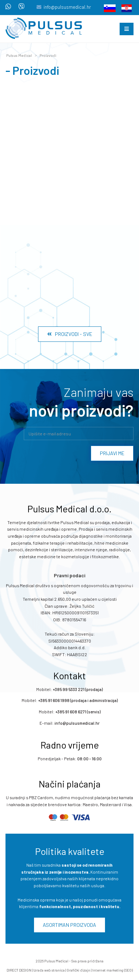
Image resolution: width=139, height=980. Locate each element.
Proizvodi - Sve (70, 334)
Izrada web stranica (49, 970)
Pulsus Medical (19, 55)
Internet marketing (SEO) (112, 970)
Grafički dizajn (78, 970)
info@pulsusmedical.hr (67, 7)
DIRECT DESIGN (19, 970)
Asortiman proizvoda (69, 925)
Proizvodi (48, 55)
